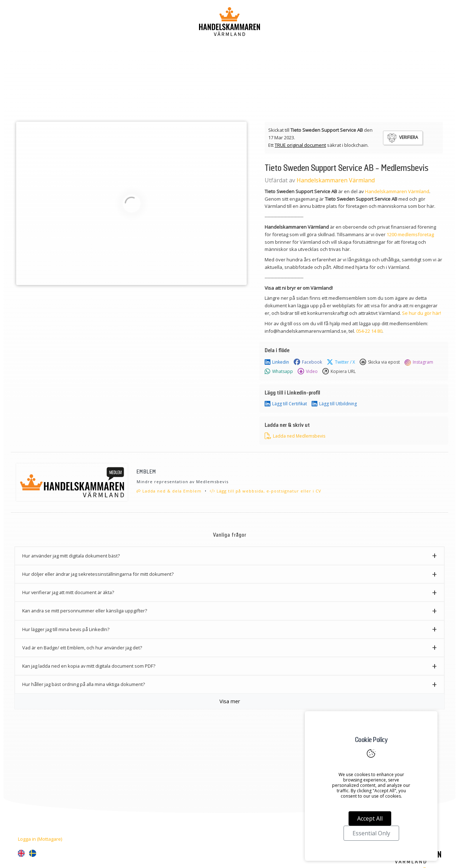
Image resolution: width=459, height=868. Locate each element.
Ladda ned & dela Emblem (169, 491)
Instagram (419, 362)
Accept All (370, 818)
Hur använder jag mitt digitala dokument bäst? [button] (71, 556)
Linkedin (277, 362)
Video (308, 372)
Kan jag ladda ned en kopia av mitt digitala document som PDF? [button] (89, 666)
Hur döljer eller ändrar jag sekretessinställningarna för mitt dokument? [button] (98, 574)
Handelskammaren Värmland (336, 180)
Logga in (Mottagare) (40, 839)
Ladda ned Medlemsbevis (295, 436)
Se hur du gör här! (422, 313)
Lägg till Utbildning (334, 404)
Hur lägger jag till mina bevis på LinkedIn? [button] (66, 629)
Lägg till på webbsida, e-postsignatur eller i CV (266, 491)
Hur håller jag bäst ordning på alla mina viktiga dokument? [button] (84, 684)
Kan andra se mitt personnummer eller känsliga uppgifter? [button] (85, 611)
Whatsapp (279, 372)
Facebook (308, 362)
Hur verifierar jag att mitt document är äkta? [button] (68, 592)
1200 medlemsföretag (410, 234)
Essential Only (371, 833)
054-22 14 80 (369, 331)
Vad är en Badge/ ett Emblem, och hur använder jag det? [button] (82, 648)
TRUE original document (300, 145)
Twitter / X (341, 362)
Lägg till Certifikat (286, 404)
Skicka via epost (380, 362)
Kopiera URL (339, 372)
